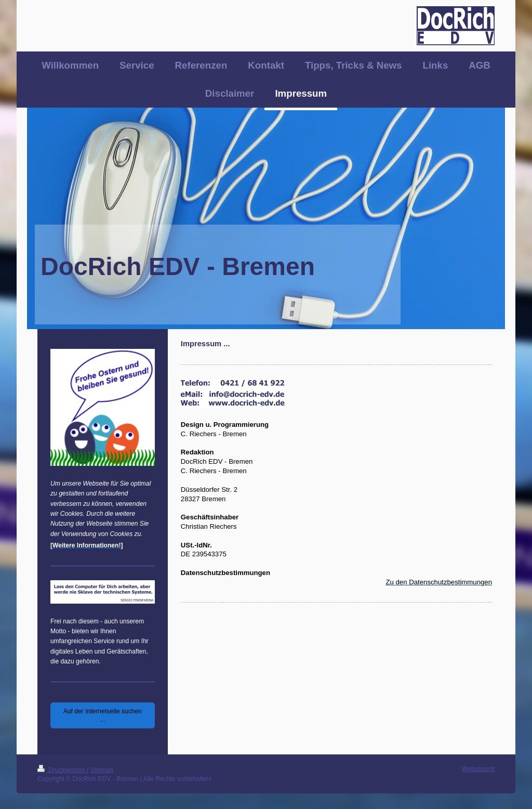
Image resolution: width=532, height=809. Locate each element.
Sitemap (102, 770)
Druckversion (62, 770)
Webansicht (478, 769)
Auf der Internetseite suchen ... (103, 715)
